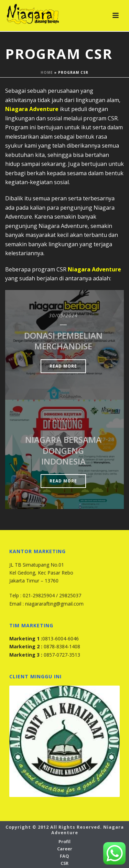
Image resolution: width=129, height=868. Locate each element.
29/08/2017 (63, 420)
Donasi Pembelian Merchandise (63, 341)
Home (47, 72)
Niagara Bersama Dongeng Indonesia (63, 450)
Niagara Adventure (32, 109)
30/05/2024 (63, 315)
